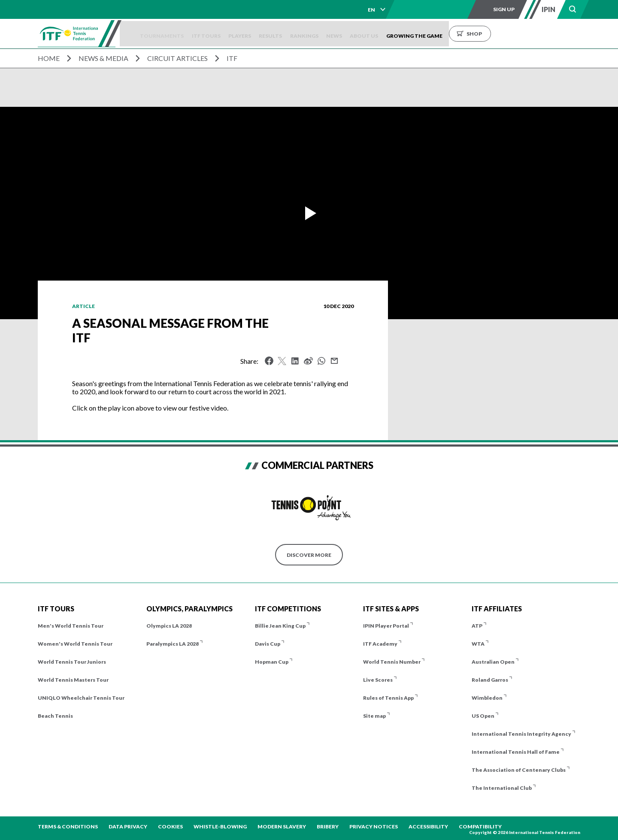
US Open (483, 716)
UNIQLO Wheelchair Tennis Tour (81, 698)
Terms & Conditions (68, 826)
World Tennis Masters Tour (73, 680)
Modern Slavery (282, 826)
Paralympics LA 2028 (173, 644)
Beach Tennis (55, 716)
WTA (478, 644)
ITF (232, 58)
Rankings (340, 34)
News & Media (103, 58)
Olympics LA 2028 (169, 626)
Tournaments (178, 34)
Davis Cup (268, 644)
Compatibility (480, 826)
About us (410, 34)
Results (301, 34)
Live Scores (378, 680)
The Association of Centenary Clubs (519, 770)
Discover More (309, 555)
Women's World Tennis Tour (75, 644)
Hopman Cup (272, 662)
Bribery (328, 826)
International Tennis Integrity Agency (521, 734)
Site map (374, 716)
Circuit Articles (177, 58)
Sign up (504, 9)
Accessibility (428, 826)
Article (83, 306)
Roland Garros (490, 680)
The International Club (502, 788)
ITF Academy (380, 644)
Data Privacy (128, 826)
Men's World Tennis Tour (71, 626)
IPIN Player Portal (386, 626)
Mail (334, 361)
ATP (477, 626)
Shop (525, 34)
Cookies (170, 826)
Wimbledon (487, 698)
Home (49, 58)
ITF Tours (227, 34)
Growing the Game (465, 34)
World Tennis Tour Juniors (72, 662)
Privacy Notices (374, 826)
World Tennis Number (392, 662)
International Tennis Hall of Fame (516, 752)
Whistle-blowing (220, 826)
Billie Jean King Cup (280, 626)
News (375, 34)
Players (265, 34)
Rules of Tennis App (388, 698)
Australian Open (493, 662)
